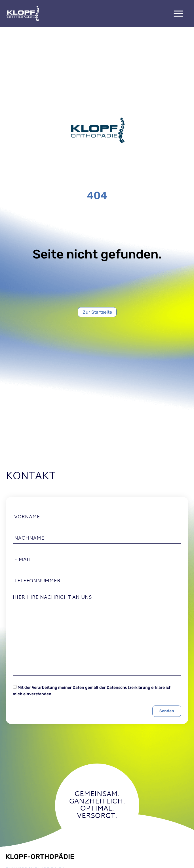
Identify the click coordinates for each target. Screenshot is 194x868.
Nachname (29, 538)
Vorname (27, 517)
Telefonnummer (37, 581)
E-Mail (23, 560)
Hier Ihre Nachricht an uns (52, 598)
